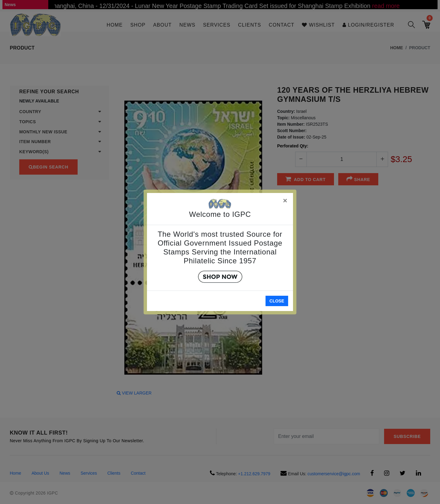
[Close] (285, 200)
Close (277, 301)
